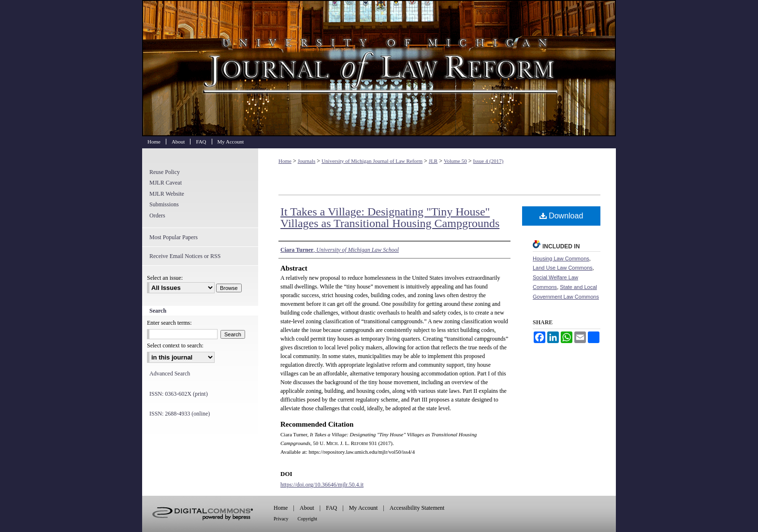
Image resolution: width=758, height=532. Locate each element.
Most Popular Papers (174, 237)
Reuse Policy (165, 172)
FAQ (331, 508)
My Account (364, 508)
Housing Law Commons (561, 259)
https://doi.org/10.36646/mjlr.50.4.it (322, 485)
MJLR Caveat (166, 183)
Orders (157, 216)
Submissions (164, 204)
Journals (307, 161)
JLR (433, 161)
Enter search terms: (169, 323)
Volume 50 (455, 161)
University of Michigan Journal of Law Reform (379, 68)
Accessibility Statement (417, 508)
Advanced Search (170, 374)
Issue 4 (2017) (488, 161)
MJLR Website (167, 194)
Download (561, 216)
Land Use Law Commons (563, 268)
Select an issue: (165, 278)
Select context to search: (175, 345)
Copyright (308, 519)
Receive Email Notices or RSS (185, 256)
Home (285, 161)
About (307, 508)
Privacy (281, 519)
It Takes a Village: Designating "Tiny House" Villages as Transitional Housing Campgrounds (390, 217)
